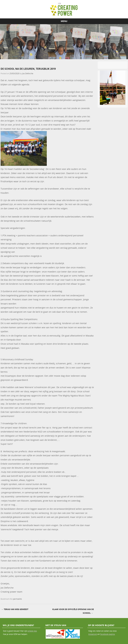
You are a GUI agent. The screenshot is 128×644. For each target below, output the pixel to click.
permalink (17, 599)
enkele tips (32, 631)
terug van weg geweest (15, 609)
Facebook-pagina (107, 634)
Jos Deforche (28, 73)
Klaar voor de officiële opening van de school (73, 611)
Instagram (93, 634)
